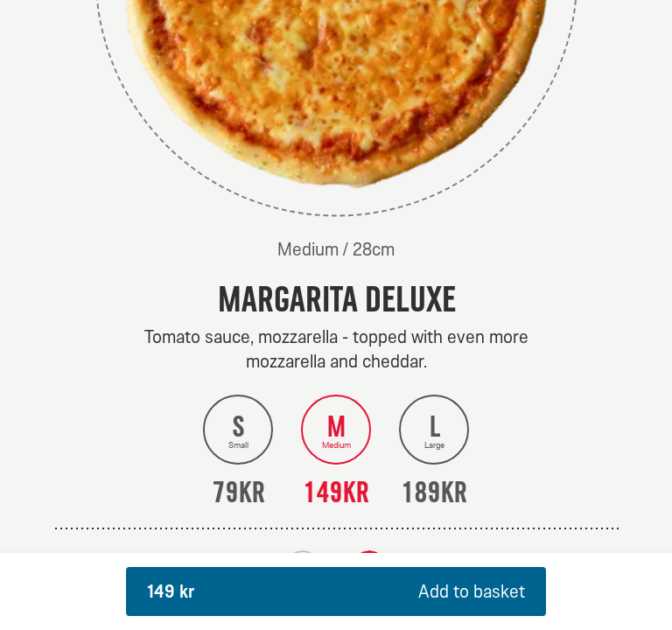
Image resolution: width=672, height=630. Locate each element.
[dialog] (336, 315)
